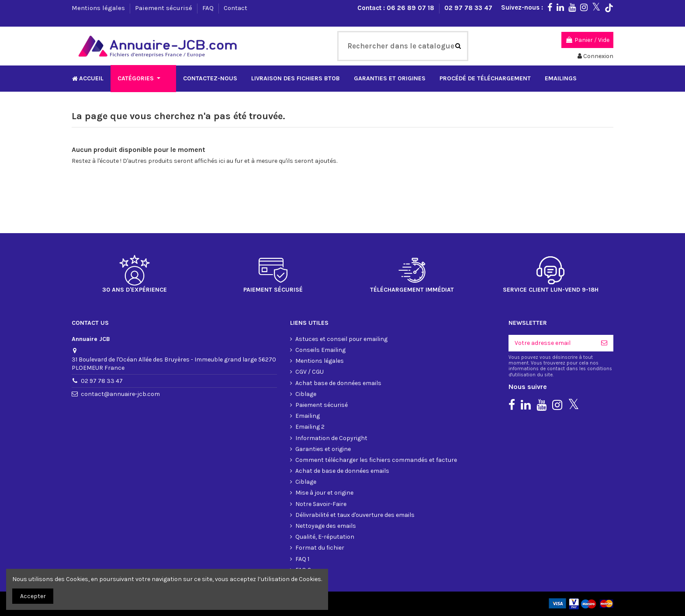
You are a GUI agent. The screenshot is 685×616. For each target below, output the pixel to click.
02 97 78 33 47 (468, 8)
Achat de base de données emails (342, 471)
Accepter (33, 596)
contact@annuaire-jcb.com (120, 394)
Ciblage (306, 394)
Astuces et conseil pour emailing (341, 339)
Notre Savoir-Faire (321, 504)
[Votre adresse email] (552, 343)
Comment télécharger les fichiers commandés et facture (376, 460)
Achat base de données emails (338, 383)
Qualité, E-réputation (325, 537)
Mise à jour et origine (324, 493)
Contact (235, 8)
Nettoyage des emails (326, 526)
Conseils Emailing (320, 350)
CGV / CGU (310, 372)
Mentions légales (99, 8)
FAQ (209, 8)
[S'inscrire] (604, 343)
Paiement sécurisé (164, 8)
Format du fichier (320, 548)
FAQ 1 (302, 559)
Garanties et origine (323, 449)
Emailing (308, 416)
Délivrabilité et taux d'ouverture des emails (355, 515)
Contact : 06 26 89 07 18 (397, 8)
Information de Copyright (331, 438)
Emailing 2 (310, 427)
